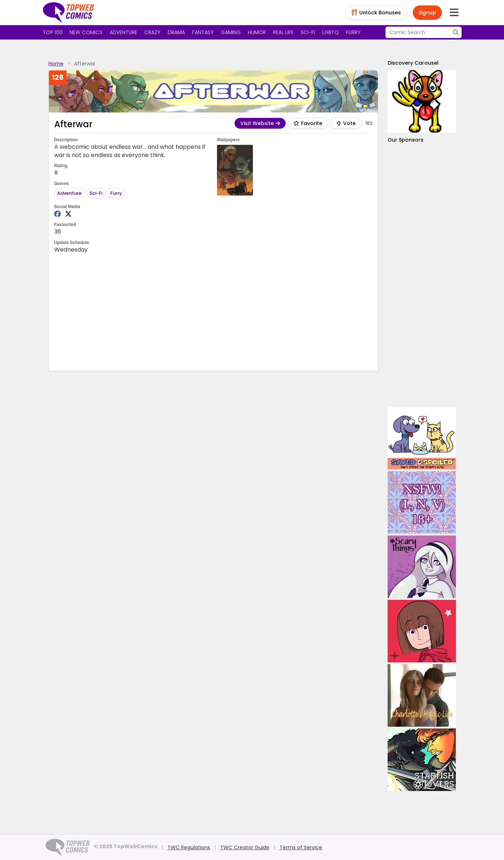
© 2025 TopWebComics (126, 846)
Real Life (283, 32)
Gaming (231, 32)
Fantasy (203, 32)
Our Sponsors (406, 140)
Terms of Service (301, 847)
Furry (353, 32)
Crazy (152, 32)
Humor (257, 32)
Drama (176, 32)
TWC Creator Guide (245, 847)
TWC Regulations (189, 847)
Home (56, 64)
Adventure (123, 32)
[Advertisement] (213, 312)
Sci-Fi (96, 193)
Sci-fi (308, 32)
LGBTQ (330, 32)
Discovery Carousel (413, 63)
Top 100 (53, 32)
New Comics (86, 32)
